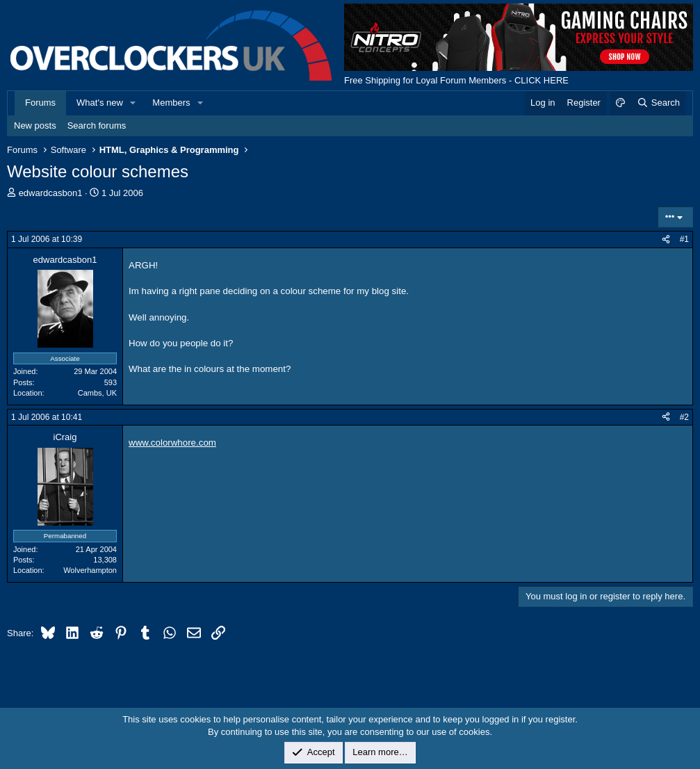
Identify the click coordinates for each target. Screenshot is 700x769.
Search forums (97, 126)
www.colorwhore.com (172, 443)
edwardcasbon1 (51, 193)
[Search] (658, 103)
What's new (100, 103)
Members (171, 103)
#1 (684, 239)
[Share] (666, 240)
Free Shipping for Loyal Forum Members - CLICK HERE (456, 80)
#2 (684, 417)
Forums (40, 103)
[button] (133, 103)
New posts (35, 126)
